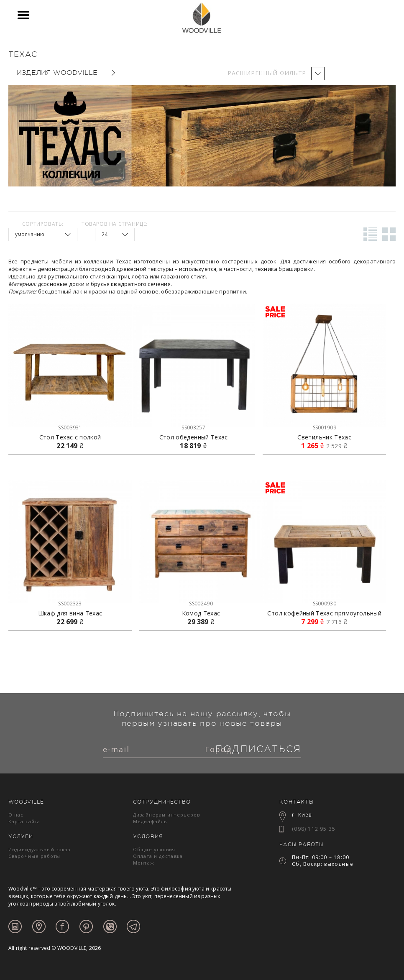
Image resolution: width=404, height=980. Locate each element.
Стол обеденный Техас (194, 437)
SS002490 (201, 604)
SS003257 (193, 427)
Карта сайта (24, 821)
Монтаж (144, 863)
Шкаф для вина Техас (70, 613)
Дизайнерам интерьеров (166, 815)
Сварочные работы (35, 856)
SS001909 (325, 427)
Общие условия (154, 849)
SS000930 (325, 604)
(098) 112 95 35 (314, 829)
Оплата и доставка (158, 856)
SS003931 (70, 427)
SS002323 (70, 604)
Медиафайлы (151, 821)
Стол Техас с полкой (70, 437)
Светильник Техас (324, 437)
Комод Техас (201, 613)
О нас (16, 815)
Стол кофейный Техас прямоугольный (324, 613)
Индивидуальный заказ (39, 849)
